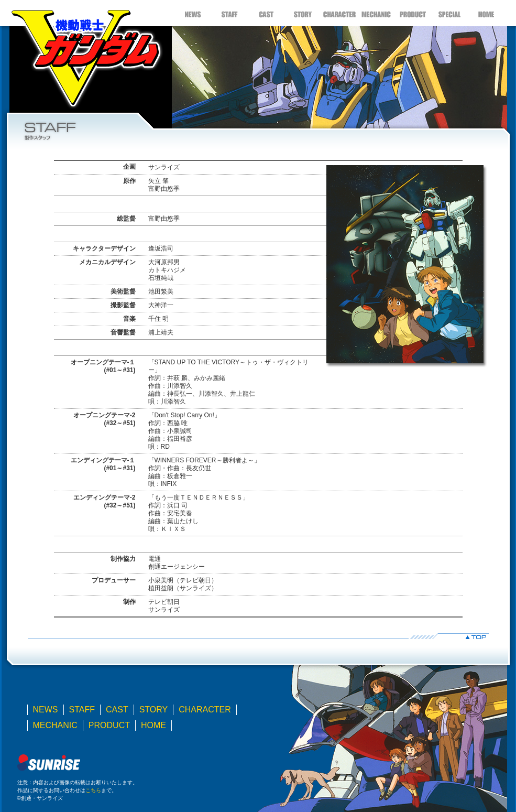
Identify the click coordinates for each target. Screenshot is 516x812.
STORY (303, 13)
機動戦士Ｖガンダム (85, 55)
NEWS (193, 13)
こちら (93, 790)
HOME (486, 13)
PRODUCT (413, 13)
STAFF (229, 13)
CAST (266, 13)
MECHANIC (376, 13)
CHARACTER (339, 13)
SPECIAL (449, 13)
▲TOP (258, 636)
